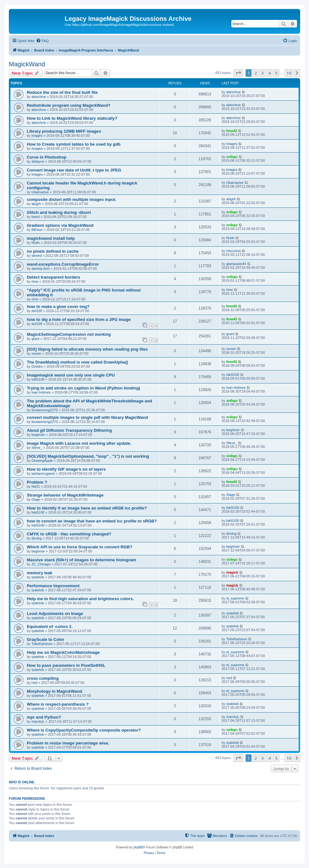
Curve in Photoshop (47, 157)
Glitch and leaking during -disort (59, 212)
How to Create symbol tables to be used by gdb (74, 144)
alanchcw (39, 97)
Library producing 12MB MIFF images (64, 131)
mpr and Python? (44, 717)
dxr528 (37, 311)
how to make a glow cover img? (58, 307)
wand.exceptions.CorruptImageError (63, 264)
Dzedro (37, 366)
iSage (36, 499)
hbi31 (36, 486)
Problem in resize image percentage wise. (68, 743)
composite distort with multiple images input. (72, 199)
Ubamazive (40, 192)
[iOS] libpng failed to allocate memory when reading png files (87, 349)
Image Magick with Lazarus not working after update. (79, 443)
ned (34, 683)
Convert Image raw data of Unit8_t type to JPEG (74, 170)
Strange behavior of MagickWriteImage (65, 495)
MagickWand (27, 64)
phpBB (138, 847)
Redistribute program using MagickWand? (69, 105)
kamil (36, 217)
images (37, 136)
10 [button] (289, 73)
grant (36, 339)
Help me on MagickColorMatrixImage (63, 652)
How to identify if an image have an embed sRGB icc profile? (87, 508)
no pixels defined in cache (53, 251)
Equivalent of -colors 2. (50, 627)
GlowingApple (42, 461)
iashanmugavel (43, 473)
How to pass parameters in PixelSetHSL (66, 665)
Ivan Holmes (41, 392)
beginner (38, 435)
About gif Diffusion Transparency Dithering (69, 430)
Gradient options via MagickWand (60, 225)
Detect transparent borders (53, 277)
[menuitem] (42, 41)
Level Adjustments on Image (55, 614)
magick (232, 572)
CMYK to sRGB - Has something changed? (69, 534)
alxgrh (36, 204)
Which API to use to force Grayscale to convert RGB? (80, 547)
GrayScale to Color (46, 639)
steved (37, 256)
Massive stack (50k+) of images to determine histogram (81, 560)
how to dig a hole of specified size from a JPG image (79, 319)
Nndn (36, 243)
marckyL (38, 721)
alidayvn (38, 161)
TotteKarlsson (42, 644)
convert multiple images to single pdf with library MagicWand (87, 417)
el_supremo (235, 598)
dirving (37, 538)
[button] (238, 73)
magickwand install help (51, 238)
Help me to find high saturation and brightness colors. (80, 599)
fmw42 (232, 131)
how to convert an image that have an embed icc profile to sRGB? (92, 521)
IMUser (37, 230)
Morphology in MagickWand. (55, 691)
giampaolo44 (236, 264)
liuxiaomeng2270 (45, 410)
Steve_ (37, 448)
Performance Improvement (53, 586)
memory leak (40, 573)
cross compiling (43, 678)
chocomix (234, 251)
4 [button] (269, 73)
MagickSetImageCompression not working (69, 334)
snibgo (232, 157)
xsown (36, 353)
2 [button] (256, 73)
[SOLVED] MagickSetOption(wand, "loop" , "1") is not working (88, 456)
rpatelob (38, 577)
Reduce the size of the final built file (62, 92)
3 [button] (262, 73)
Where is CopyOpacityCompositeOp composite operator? (84, 730)
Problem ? (37, 482)
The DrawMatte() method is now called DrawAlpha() (77, 362)
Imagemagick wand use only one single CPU (71, 375)
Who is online (22, 782)
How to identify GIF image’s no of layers (66, 469)
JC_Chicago (41, 564)
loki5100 (38, 379)
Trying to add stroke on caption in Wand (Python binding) (83, 388)
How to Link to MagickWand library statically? (72, 118)
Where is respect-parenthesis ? (58, 704)
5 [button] (276, 73)
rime (35, 281)
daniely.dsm (41, 268)
